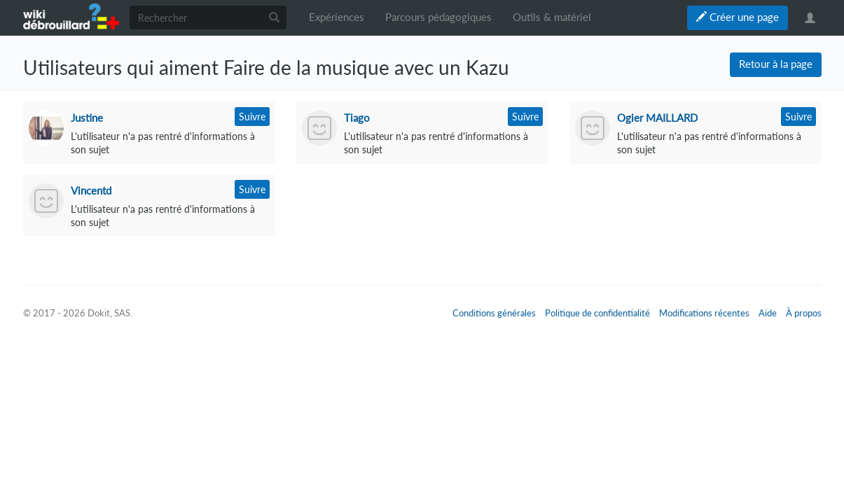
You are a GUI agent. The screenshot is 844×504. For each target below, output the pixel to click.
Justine (87, 118)
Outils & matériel (552, 17)
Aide (768, 313)
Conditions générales (494, 313)
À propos (804, 313)
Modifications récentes (704, 313)
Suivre (252, 117)
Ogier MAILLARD (657, 118)
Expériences (337, 17)
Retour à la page (776, 64)
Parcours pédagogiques (438, 17)
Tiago (357, 118)
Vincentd (91, 190)
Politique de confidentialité (597, 313)
